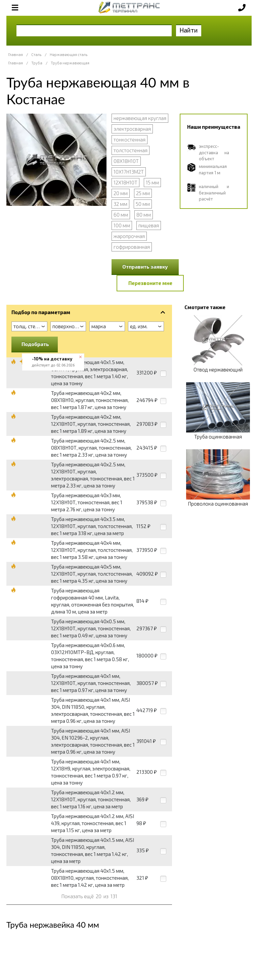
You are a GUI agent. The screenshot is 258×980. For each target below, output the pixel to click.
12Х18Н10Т (125, 182)
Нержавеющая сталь (69, 54)
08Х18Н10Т (126, 161)
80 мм (144, 215)
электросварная (132, 129)
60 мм (121, 215)
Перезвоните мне (150, 283)
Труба (37, 63)
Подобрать (35, 344)
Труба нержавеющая (70, 63)
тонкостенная (130, 139)
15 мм (152, 182)
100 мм (122, 225)
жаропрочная (129, 236)
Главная (15, 54)
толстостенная (131, 150)
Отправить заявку (145, 267)
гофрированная (132, 247)
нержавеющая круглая (140, 118)
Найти (189, 30)
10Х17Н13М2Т (129, 172)
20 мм (121, 193)
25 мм (143, 193)
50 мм (143, 204)
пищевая (149, 225)
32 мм (120, 204)
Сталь (36, 54)
